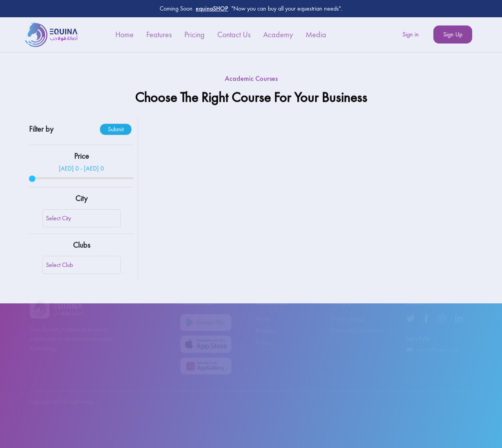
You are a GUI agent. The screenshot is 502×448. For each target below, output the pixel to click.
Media (316, 34)
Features (159, 34)
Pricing (195, 34)
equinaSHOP (212, 8)
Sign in (411, 34)
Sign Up (453, 34)
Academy (278, 34)
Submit (116, 129)
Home (125, 34)
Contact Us (234, 34)
